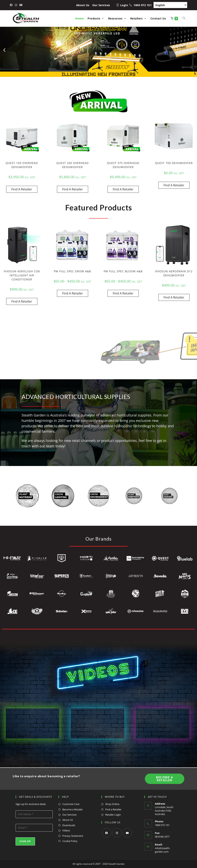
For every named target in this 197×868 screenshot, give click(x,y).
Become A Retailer (164, 779)
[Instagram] (117, 833)
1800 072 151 (143, 5)
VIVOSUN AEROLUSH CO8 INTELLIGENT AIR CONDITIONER (22, 275)
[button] (4, 50)
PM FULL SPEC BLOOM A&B (123, 271)
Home (79, 18)
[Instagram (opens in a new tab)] (16, 5)
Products (96, 18)
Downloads (69, 825)
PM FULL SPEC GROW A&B (72, 271)
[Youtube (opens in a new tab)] (21, 5)
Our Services (101, 5)
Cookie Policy (70, 841)
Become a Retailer (73, 809)
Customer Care (71, 804)
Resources (117, 18)
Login (124, 5)
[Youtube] (127, 833)
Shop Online (112, 804)
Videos (66, 830)
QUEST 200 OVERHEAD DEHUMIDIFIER (73, 165)
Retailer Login (113, 815)
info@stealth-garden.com (163, 850)
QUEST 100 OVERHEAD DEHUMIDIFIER (22, 165)
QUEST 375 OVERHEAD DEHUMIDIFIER (123, 165)
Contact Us (158, 18)
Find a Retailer (113, 809)
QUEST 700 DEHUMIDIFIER (174, 163)
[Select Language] (170, 5)
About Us (83, 5)
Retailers (138, 18)
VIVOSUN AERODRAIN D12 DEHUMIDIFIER (174, 273)
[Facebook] (107, 833)
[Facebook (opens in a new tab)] (12, 5)
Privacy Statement (73, 836)
